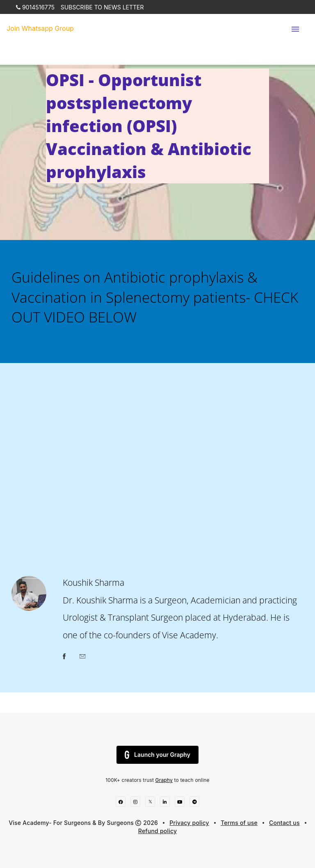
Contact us (284, 823)
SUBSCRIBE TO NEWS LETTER (102, 7)
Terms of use (239, 823)
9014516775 (35, 7)
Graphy (164, 780)
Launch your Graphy (157, 755)
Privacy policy (189, 823)
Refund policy (157, 831)
